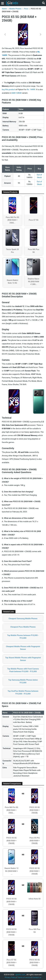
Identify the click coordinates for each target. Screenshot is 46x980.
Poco (26, 9)
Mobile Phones (15, 9)
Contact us (37, 977)
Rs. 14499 (31, 90)
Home (4, 9)
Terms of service (24, 977)
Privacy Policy (10, 977)
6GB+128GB (17, 93)
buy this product (8, 90)
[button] (5, 34)
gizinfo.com (20, 975)
